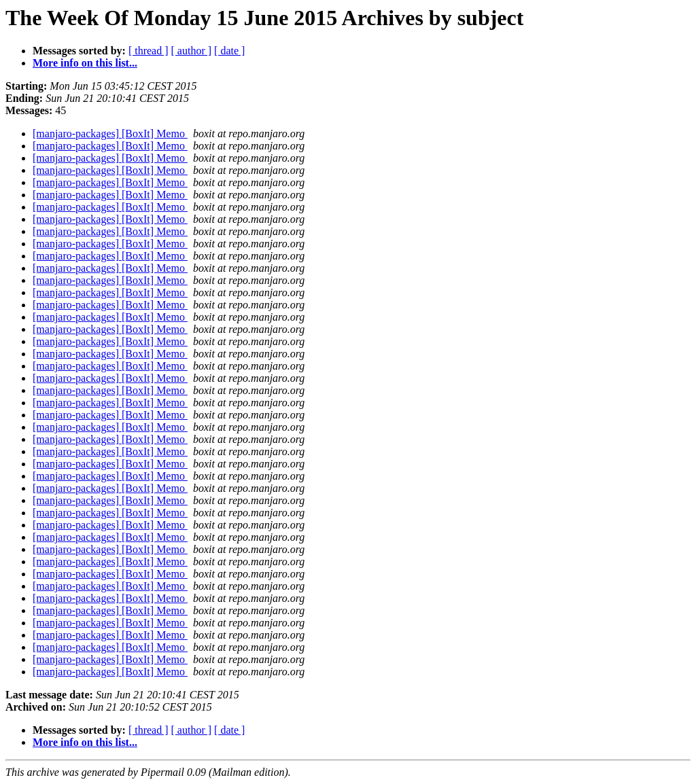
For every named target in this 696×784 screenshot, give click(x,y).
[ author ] (192, 51)
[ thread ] (149, 51)
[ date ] (229, 51)
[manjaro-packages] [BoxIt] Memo (110, 133)
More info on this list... (85, 63)
